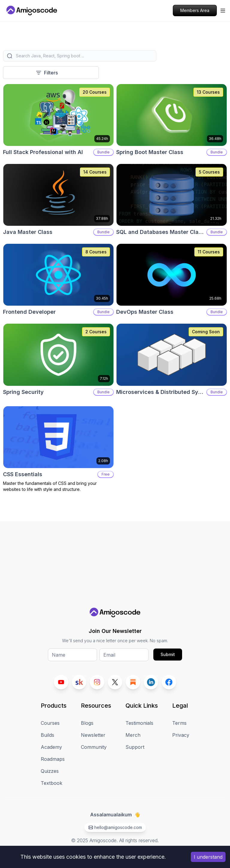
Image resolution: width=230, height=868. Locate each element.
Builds (47, 735)
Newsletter (93, 735)
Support (135, 747)
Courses (50, 723)
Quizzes (50, 771)
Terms (179, 723)
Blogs (87, 723)
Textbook (52, 783)
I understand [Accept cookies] (208, 857)
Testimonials (139, 723)
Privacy (181, 735)
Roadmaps (53, 759)
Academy (51, 747)
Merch (133, 735)
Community (94, 747)
